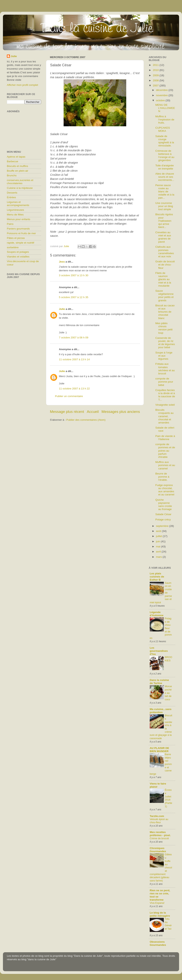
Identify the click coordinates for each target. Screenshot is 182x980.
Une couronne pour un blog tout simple (164, 206)
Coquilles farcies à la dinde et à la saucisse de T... (165, 395)
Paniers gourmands (18, 229)
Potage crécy (163, 520)
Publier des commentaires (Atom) (86, 420)
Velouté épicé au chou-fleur (159, 821)
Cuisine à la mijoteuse (20, 188)
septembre (163, 526)
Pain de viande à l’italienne (165, 438)
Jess (62, 262)
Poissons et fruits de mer (21, 233)
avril (159, 552)
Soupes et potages (18, 252)
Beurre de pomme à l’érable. (162, 477)
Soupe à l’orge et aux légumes (164, 356)
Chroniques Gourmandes (158, 850)
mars (159, 557)
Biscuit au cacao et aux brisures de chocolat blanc (165, 312)
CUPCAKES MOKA (163, 129)
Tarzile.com (157, 816)
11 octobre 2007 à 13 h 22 (74, 389)
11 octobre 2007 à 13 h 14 (74, 359)
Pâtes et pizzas (16, 238)
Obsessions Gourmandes (158, 943)
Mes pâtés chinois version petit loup (164, 328)
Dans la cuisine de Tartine (159, 682)
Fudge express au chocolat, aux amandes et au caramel (165, 490)
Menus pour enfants (18, 219)
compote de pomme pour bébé (164, 382)
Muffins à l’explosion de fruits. (165, 120)
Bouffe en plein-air (18, 171)
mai (159, 546)
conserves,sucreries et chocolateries (20, 182)
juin (158, 541)
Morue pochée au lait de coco (168, 693)
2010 (156, 70)
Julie (62, 309)
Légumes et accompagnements (18, 204)
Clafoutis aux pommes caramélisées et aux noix (165, 252)
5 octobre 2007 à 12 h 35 (74, 297)
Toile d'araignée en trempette (165, 167)
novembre (162, 95)
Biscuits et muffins (18, 166)
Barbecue (13, 161)
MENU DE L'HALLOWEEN (165, 108)
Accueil (93, 412)
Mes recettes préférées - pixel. (160, 834)
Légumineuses (15, 210)
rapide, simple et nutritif (21, 243)
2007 (156, 86)
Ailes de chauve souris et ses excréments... (165, 177)
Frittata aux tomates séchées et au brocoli (165, 369)
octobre (161, 100)
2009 (156, 75)
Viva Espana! (157, 903)
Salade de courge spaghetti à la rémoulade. (165, 141)
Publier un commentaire (69, 396)
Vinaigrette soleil (165, 405)
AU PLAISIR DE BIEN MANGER (159, 750)
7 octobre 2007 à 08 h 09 (74, 338)
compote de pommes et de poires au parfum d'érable (165, 451)
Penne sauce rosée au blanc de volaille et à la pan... (165, 192)
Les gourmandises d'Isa (159, 651)
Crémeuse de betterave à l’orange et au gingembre (165, 156)
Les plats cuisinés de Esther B (157, 577)
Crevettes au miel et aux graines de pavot (163, 237)
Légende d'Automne (157, 614)
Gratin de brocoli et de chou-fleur (165, 265)
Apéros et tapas (16, 157)
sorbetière (13, 247)
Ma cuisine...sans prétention (161, 711)
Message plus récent (67, 412)
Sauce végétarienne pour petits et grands (164, 296)
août (159, 531)
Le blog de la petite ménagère (160, 914)
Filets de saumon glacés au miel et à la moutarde (163, 279)
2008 (156, 80)
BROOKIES (168, 659)
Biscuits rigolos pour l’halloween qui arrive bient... (164, 221)
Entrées (11, 197)
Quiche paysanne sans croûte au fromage (164, 505)
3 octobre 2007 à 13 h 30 (74, 275)
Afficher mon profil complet (23, 85)
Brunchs (12, 175)
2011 (156, 65)
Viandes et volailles (18, 257)
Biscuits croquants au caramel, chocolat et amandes (164, 416)
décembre (162, 90)
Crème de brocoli (159, 838)
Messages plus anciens (121, 412)
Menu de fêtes (15, 215)
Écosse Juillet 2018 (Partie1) (168, 798)
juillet (159, 536)
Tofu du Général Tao (168, 924)
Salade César (163, 514)
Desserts (12, 193)
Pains (10, 224)
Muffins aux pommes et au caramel (165, 465)
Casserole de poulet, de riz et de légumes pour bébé (165, 343)
